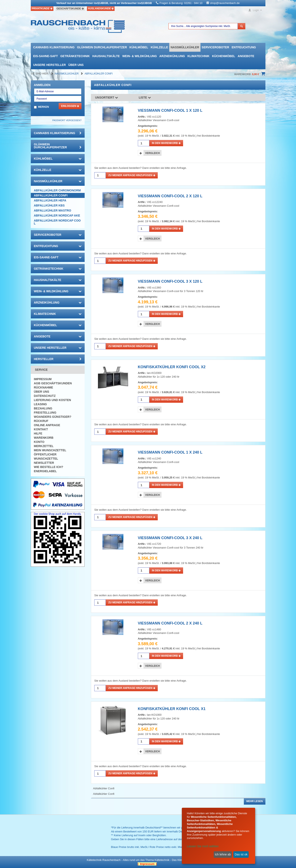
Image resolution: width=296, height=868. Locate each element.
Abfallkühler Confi (99, 74)
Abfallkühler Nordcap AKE (57, 215)
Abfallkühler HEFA (50, 200)
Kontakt (41, 429)
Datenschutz (45, 396)
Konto (39, 442)
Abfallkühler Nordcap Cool (57, 222)
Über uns (76, 65)
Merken (44, 107)
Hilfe (38, 433)
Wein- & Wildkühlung (140, 56)
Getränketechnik (75, 56)
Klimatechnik (199, 56)
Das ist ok (241, 854)
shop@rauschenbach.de (225, 3)
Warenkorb (44, 438)
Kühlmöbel (139, 47)
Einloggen (70, 106)
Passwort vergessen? (67, 120)
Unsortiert (107, 97)
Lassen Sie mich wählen (203, 846)
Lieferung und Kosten (52, 400)
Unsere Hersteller (50, 65)
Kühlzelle (159, 47)
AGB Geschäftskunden (53, 383)
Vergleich (153, 153)
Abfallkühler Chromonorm (57, 190)
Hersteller (58, 359)
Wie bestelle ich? (49, 467)
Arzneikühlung (172, 56)
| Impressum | (147, 864)
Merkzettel (44, 446)
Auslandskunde (101, 9)
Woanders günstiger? (53, 417)
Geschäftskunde (70, 9)
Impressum (43, 379)
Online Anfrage (47, 425)
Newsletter (44, 463)
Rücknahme (44, 387)
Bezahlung (43, 408)
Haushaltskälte (106, 56)
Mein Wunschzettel (50, 450)
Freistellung (45, 413)
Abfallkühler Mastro (53, 210)
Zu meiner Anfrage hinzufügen (132, 175)
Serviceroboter (215, 47)
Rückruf (41, 421)
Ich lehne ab (223, 854)
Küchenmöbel (224, 56)
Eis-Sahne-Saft (46, 56)
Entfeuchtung (244, 47)
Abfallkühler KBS (49, 205)
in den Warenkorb (166, 143)
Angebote (246, 56)
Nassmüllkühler (185, 47)
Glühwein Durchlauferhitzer (102, 47)
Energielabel (45, 471)
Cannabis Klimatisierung (54, 47)
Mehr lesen (255, 801)
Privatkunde (42, 9)
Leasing (40, 404)
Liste (145, 97)
